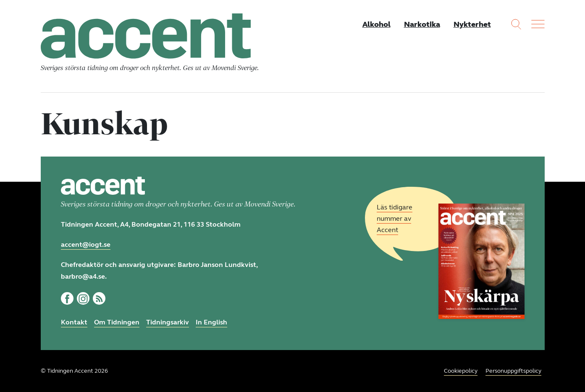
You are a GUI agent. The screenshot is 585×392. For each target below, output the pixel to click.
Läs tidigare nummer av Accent (395, 218)
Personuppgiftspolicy (513, 371)
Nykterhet (472, 24)
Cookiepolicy (461, 371)
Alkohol (376, 24)
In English (211, 322)
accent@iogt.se (86, 244)
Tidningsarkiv (168, 322)
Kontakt (74, 322)
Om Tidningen (117, 322)
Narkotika (422, 24)
